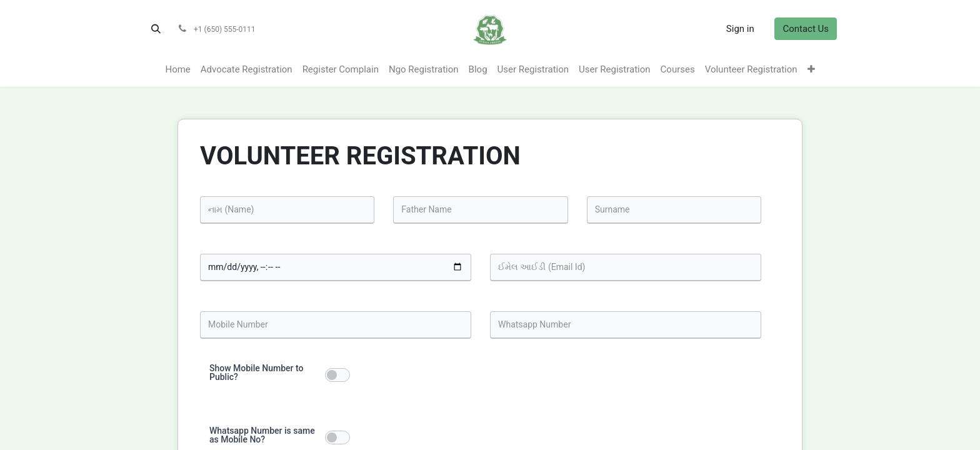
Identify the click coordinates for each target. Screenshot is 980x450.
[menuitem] (177, 70)
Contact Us (806, 29)
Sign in (740, 29)
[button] (156, 29)
